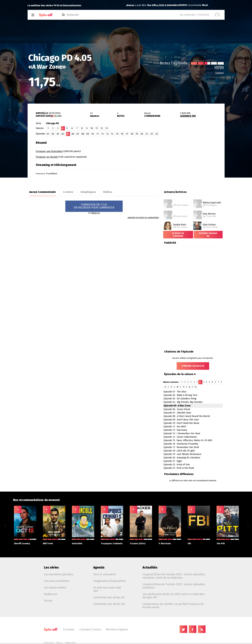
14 (112, 134)
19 (137, 134)
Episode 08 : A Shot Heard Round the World (187, 416)
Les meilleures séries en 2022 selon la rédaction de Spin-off (174, 596)
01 (48, 134)
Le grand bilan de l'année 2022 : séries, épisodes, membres (174, 586)
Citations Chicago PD (193, 366)
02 (53, 134)
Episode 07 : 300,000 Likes (177, 413)
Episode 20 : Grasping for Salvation (182, 458)
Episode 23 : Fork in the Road (179, 468)
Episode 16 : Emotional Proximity (181, 444)
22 (152, 134)
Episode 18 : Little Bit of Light (179, 451)
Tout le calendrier (105, 574)
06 (73, 134)
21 (147, 134)
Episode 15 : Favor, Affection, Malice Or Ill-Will (188, 440)
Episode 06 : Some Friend (177, 409)
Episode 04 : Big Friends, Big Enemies (183, 402)
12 (102, 128)
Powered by (46, 174)
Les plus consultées (57, 581)
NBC (60, 116)
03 (58, 134)
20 (142, 134)
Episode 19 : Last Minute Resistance (182, 454)
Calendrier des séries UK (109, 604)
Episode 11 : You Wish (175, 427)
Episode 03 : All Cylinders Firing (180, 399)
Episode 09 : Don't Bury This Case (181, 420)
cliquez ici (95, 213)
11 (97, 128)
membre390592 (136, 5)
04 (63, 134)
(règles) (219, 73)
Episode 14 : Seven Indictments (180, 437)
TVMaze (59, 643)
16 (122, 134)
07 (78, 134)
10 (92, 128)
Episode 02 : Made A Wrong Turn (180, 395)
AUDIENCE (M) (188, 116)
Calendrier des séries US (109, 597)
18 (132, 134)
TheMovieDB (70, 643)
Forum (48, 601)
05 (68, 134)
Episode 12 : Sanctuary (175, 430)
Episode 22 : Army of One (177, 465)
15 (117, 134)
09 (88, 134)
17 (127, 134)
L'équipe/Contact (90, 629)
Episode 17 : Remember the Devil (181, 447)
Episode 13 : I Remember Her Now (182, 433)
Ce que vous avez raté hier (107, 589)
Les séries (51, 567)
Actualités (150, 567)
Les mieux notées (55, 587)
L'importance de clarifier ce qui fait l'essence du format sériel (173, 606)
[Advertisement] (186, 160)
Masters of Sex (168, 5)
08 (83, 134)
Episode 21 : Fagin (173, 461)
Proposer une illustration (49, 151)
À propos (69, 629)
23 (157, 134)
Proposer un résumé (47, 157)
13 (107, 128)
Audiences (51, 594)
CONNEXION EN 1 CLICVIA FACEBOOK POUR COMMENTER (94, 206)
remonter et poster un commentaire (143, 218)
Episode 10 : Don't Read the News (181, 423)
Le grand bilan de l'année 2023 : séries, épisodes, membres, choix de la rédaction (174, 576)
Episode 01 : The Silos (175, 392)
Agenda (99, 567)
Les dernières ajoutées (59, 574)
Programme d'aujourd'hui (109, 581)
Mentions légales (117, 629)
